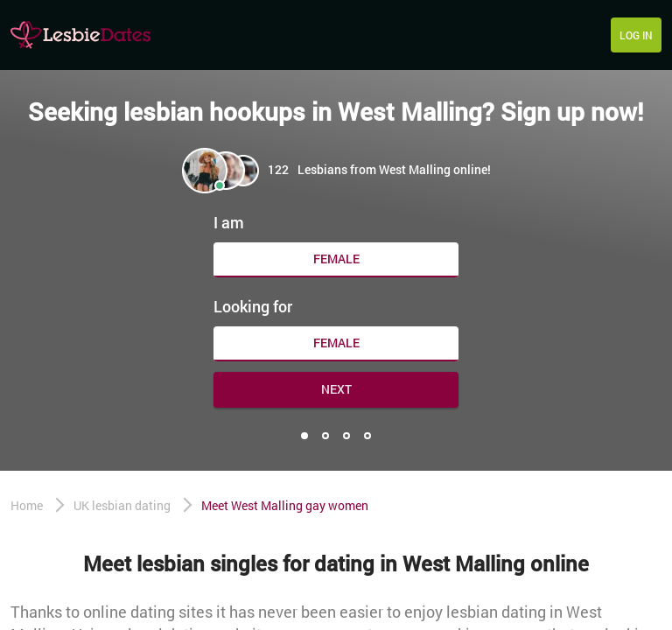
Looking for (253, 306)
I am (229, 222)
